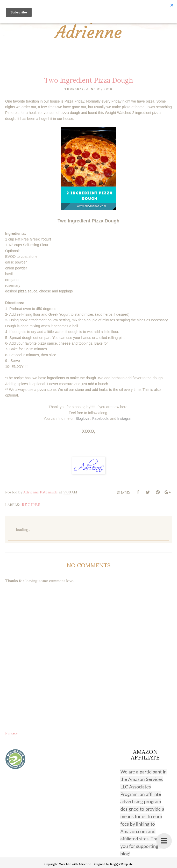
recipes (31, 505)
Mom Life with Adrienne (89, 24)
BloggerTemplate (121, 864)
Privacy (11, 733)
